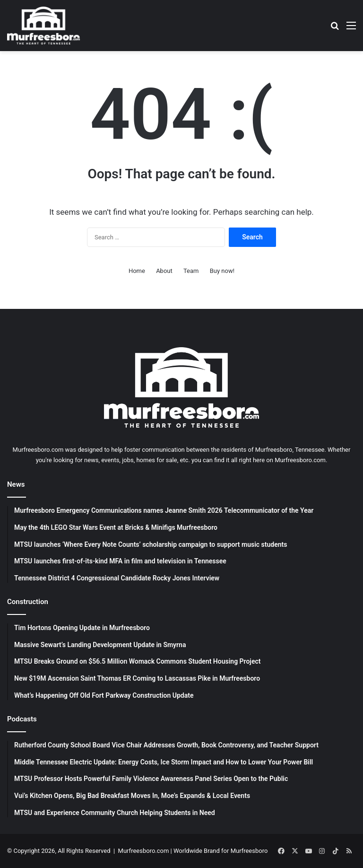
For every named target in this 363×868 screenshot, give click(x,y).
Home (137, 271)
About (164, 271)
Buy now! (222, 271)
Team (191, 271)
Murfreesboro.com (144, 851)
